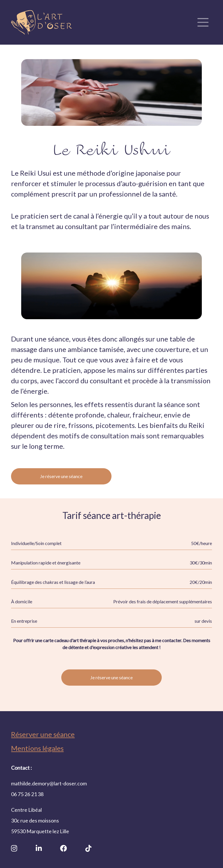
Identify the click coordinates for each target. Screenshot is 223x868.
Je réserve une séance (61, 476)
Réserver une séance (43, 734)
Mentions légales (37, 748)
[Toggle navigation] (203, 22)
